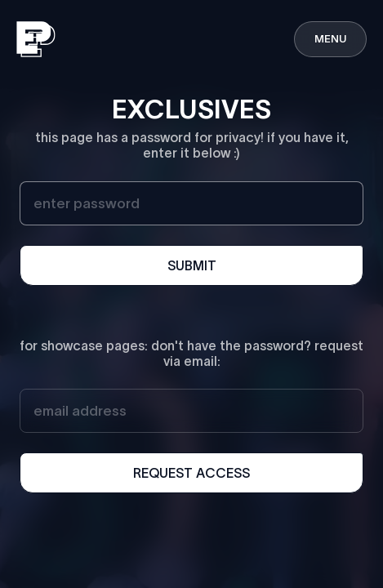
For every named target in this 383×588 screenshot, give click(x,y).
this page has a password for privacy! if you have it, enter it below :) (192, 145)
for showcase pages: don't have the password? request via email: (191, 353)
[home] (36, 39)
